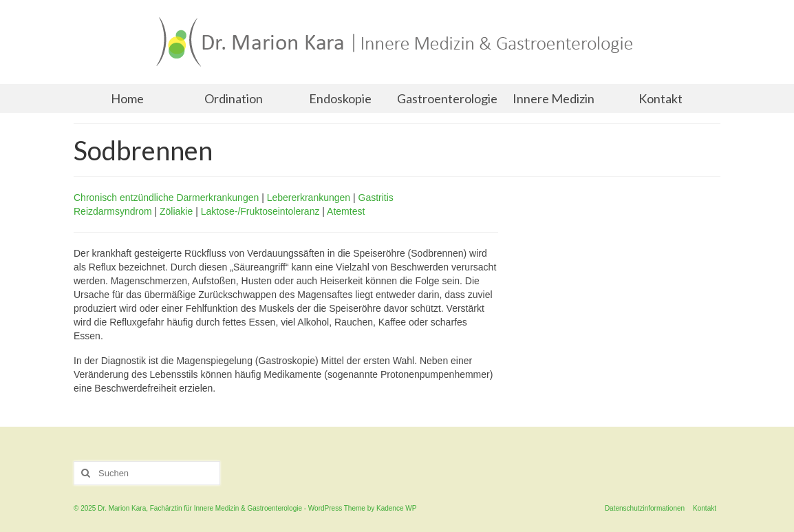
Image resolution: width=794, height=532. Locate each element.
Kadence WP (396, 508)
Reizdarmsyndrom (113, 211)
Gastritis (376, 198)
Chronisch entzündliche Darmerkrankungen (166, 198)
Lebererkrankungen (309, 198)
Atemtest (346, 211)
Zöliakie (176, 211)
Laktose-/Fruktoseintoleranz (260, 211)
